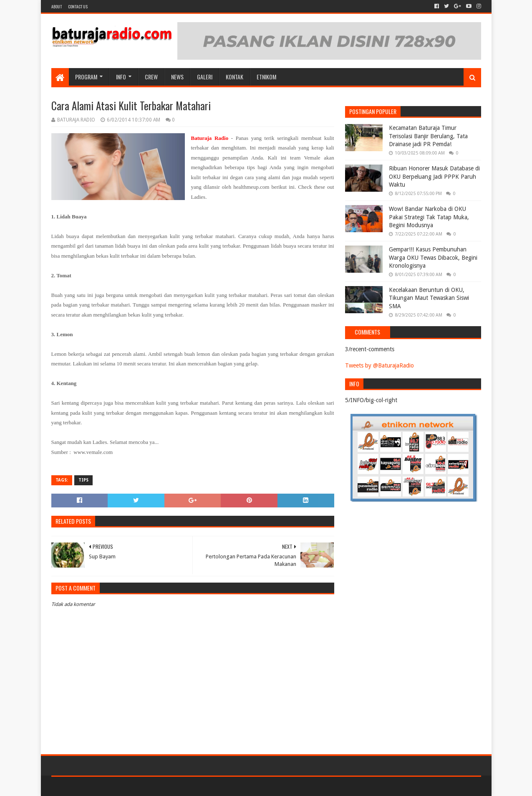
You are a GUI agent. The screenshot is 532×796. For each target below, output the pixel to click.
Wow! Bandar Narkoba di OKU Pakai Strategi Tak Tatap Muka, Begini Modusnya (429, 217)
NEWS (177, 77)
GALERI (205, 77)
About (57, 6)
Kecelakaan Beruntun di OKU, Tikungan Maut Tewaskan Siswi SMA (429, 298)
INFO (121, 77)
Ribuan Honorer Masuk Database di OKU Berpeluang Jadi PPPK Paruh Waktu (434, 176)
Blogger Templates (146, 786)
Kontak (234, 77)
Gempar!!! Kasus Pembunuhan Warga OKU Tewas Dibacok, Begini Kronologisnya (433, 257)
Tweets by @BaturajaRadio (379, 365)
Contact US (78, 6)
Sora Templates (98, 786)
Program (86, 77)
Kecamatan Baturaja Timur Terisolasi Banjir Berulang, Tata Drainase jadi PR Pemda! (428, 136)
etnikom (266, 77)
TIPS (83, 480)
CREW (151, 77)
